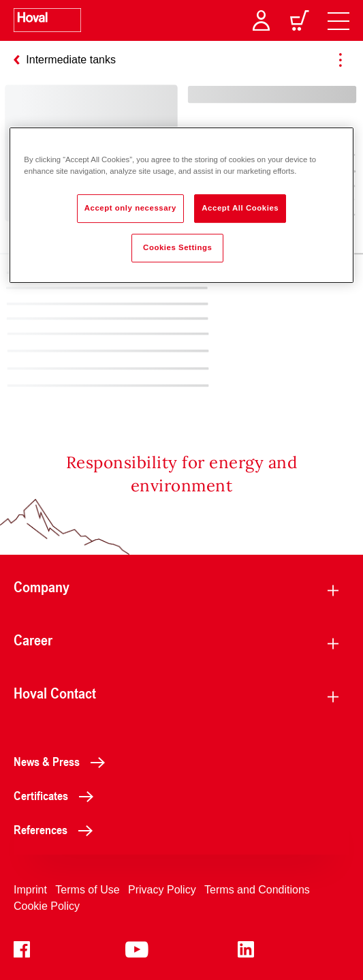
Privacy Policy (162, 890)
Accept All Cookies (240, 208)
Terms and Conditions (257, 890)
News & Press (63, 761)
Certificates (57, 795)
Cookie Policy (47, 906)
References (57, 829)
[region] (181, 205)
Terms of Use (87, 890)
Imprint (30, 890)
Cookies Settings (177, 247)
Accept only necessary (130, 208)
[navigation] (338, 20)
